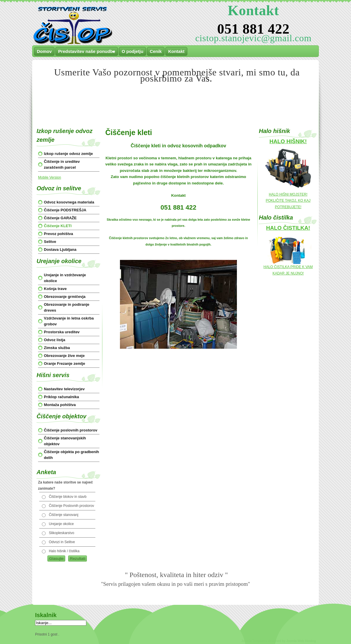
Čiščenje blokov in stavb (68, 497)
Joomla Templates (254, 641)
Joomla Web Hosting (301, 641)
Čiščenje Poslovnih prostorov (72, 506)
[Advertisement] (175, 99)
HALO (278, 141)
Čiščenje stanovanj (64, 515)
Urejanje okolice (61, 524)
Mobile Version (50, 177)
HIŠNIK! (296, 141)
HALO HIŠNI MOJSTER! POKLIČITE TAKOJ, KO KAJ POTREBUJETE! (288, 201)
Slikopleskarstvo (62, 533)
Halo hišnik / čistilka (64, 551)
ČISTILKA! (297, 228)
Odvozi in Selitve (62, 542)
